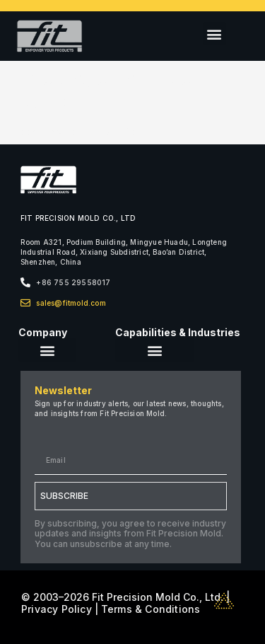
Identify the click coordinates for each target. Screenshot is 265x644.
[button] (214, 34)
